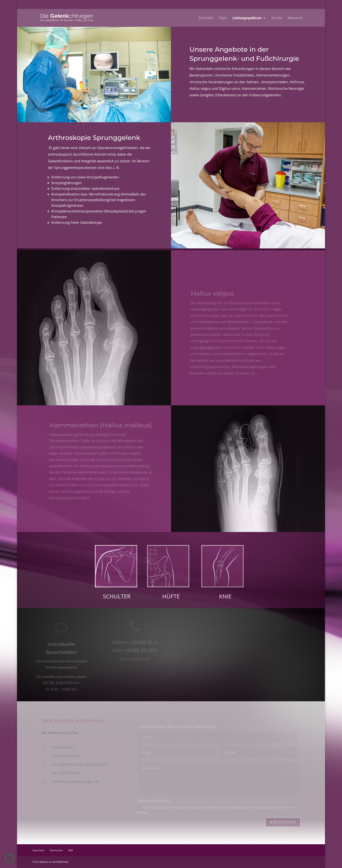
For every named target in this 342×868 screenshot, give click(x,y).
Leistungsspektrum (247, 18)
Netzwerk (295, 18)
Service (277, 18)
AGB (70, 850)
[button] (10, 858)
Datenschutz (56, 850)
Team (223, 18)
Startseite (206, 18)
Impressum (38, 850)
